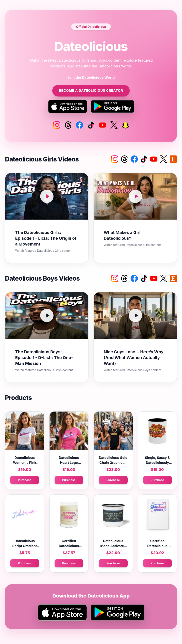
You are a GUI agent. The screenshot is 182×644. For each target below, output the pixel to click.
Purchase (25, 480)
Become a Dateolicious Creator (91, 91)
